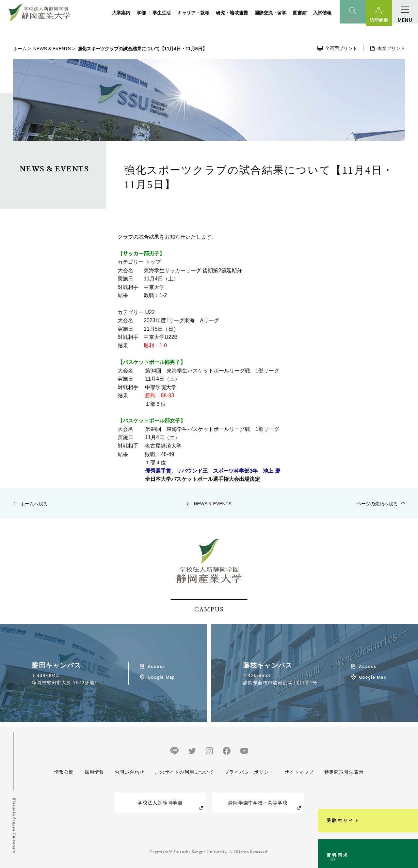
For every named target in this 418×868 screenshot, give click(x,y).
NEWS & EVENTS (52, 49)
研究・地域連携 (232, 13)
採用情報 (94, 772)
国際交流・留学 (270, 13)
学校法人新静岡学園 (160, 803)
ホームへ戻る (34, 504)
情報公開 (64, 772)
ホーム (20, 49)
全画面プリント (341, 48)
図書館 (300, 13)
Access (156, 666)
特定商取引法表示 (344, 772)
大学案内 (121, 13)
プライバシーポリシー (249, 772)
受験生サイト (409, 769)
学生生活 (162, 13)
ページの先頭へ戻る (377, 504)
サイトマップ (299, 772)
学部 (141, 13)
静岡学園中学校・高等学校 (258, 803)
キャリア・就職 (193, 13)
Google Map (161, 677)
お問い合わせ (129, 772)
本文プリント (391, 48)
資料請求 (409, 837)
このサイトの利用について (184, 772)
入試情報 (322, 13)
